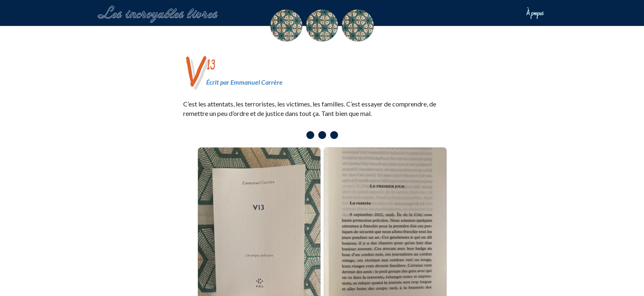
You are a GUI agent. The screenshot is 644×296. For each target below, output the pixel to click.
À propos (535, 13)
